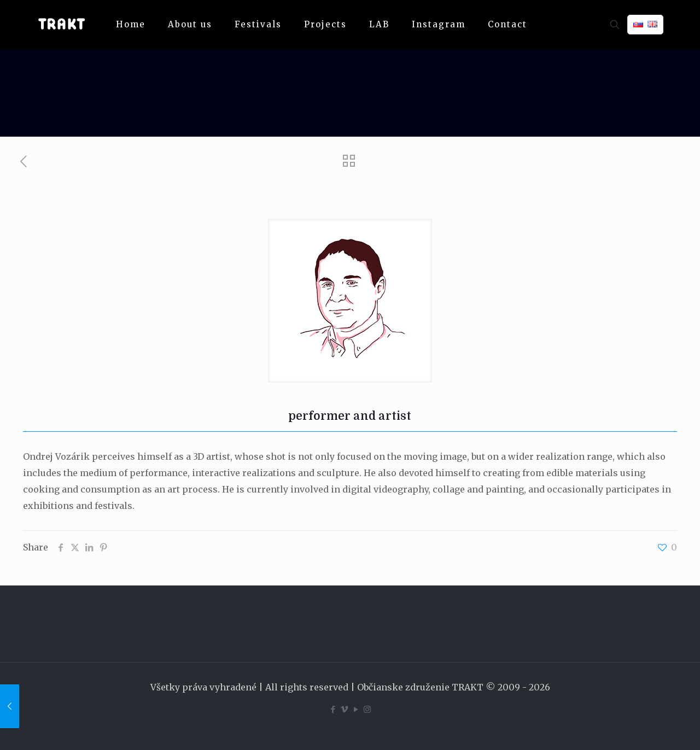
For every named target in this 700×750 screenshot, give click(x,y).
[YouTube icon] (356, 709)
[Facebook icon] (333, 709)
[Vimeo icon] (344, 709)
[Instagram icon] (367, 709)
